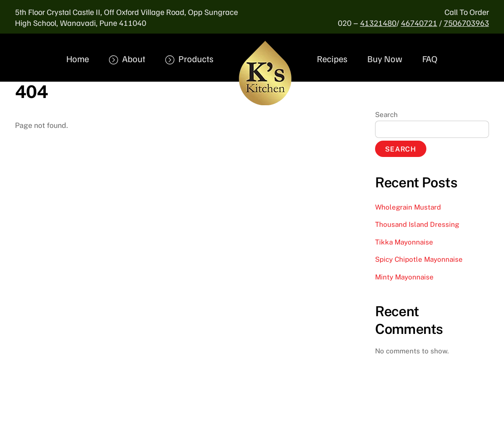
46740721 (419, 23)
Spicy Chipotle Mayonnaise (419, 259)
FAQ (430, 59)
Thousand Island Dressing (417, 224)
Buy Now (385, 59)
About (127, 59)
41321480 (378, 23)
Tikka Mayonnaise (404, 242)
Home (78, 59)
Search (386, 115)
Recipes (332, 59)
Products (189, 59)
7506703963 (466, 23)
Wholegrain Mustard (408, 207)
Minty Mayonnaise (404, 277)
